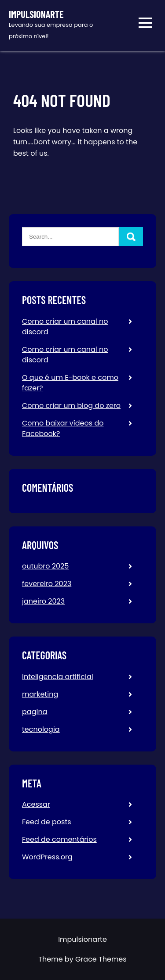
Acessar (36, 804)
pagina (35, 712)
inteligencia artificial (58, 677)
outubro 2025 (45, 566)
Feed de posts (47, 822)
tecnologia (41, 729)
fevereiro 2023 (47, 584)
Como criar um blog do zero (71, 406)
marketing (40, 694)
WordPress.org (47, 857)
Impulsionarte (36, 14)
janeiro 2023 (43, 601)
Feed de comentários (59, 839)
